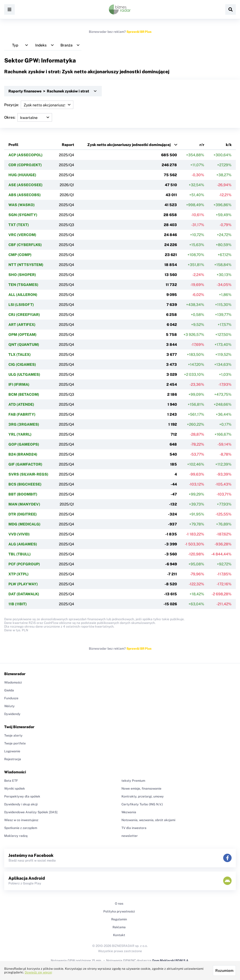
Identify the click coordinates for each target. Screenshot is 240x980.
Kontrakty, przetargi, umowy (143, 796)
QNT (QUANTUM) (24, 345)
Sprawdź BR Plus (139, 32)
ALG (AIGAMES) (23, 544)
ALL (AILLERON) (23, 295)
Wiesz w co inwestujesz (21, 820)
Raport (68, 145)
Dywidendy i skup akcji (21, 804)
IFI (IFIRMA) (19, 384)
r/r (202, 145)
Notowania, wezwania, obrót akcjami (148, 820)
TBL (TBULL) (20, 554)
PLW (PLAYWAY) (23, 584)
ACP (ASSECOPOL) (25, 155)
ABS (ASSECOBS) (25, 195)
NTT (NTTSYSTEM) (26, 265)
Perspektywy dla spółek (22, 796)
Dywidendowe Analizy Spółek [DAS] (31, 812)
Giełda (9, 690)
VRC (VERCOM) (22, 235)
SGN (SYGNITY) (23, 215)
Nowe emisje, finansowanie (141, 789)
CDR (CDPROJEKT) (25, 165)
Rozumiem (224, 971)
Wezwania (129, 812)
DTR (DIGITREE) (23, 514)
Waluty (9, 706)
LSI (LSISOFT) (21, 305)
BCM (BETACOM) (24, 394)
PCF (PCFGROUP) (24, 564)
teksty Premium (133, 781)
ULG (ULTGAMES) (24, 374)
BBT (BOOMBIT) (23, 494)
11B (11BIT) (18, 604)
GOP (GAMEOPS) (24, 444)
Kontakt (119, 935)
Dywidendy (12, 714)
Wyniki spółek (15, 789)
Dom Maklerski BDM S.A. (171, 961)
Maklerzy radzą (16, 836)
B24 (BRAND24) (23, 454)
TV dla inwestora (134, 828)
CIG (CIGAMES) (22, 364)
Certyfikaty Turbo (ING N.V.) (142, 804)
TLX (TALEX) (20, 355)
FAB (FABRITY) (22, 414)
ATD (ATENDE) (21, 404)
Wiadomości (13, 682)
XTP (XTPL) (19, 574)
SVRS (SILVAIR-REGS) (28, 474)
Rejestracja (13, 759)
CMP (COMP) (20, 255)
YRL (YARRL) (20, 434)
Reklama (119, 927)
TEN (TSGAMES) (23, 285)
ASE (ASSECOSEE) (25, 185)
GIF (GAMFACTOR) (25, 464)
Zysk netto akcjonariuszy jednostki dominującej (129, 145)
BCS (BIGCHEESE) (25, 484)
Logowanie (12, 751)
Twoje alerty (13, 736)
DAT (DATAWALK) (24, 594)
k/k (229, 145)
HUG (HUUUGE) (22, 175)
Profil (13, 145)
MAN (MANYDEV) (24, 504)
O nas (119, 904)
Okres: (28, 117)
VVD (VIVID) (19, 534)
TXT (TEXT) (19, 225)
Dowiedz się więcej (38, 972)
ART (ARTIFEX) (22, 325)
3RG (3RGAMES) (24, 424)
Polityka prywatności (119, 911)
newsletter (130, 836)
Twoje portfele (15, 743)
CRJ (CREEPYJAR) (24, 315)
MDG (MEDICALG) (24, 524)
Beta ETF (11, 781)
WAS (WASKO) (22, 205)
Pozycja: (39, 105)
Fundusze (11, 698)
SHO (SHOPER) (22, 275)
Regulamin (119, 919)
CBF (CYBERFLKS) (25, 245)
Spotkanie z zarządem (21, 828)
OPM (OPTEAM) (22, 335)
